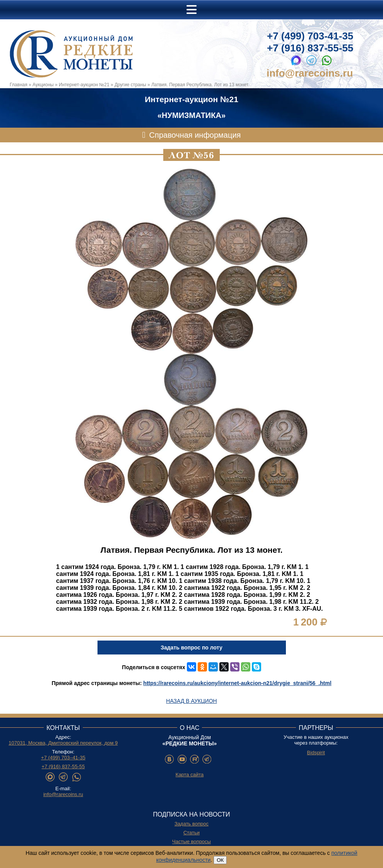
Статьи (191, 833)
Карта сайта (190, 775)
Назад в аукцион (191, 701)
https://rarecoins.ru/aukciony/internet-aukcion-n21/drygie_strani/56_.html (237, 683)
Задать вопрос (191, 824)
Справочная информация (195, 135)
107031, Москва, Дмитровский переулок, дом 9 (63, 743)
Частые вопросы (191, 842)
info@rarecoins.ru (310, 73)
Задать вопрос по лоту (191, 648)
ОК (220, 860)
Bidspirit (316, 753)
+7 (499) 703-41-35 (310, 36)
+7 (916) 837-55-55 (310, 48)
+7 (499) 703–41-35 (63, 758)
